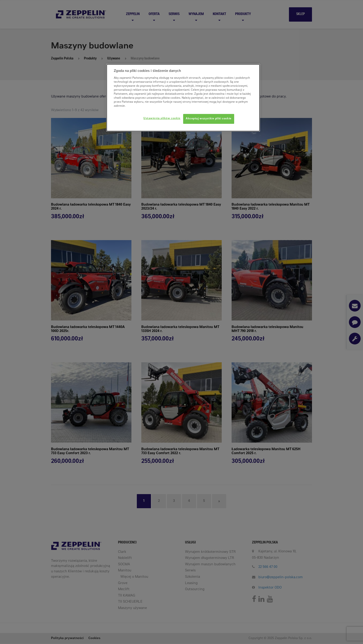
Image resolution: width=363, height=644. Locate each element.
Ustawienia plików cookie (162, 119)
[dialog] (183, 98)
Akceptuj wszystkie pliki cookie (209, 119)
